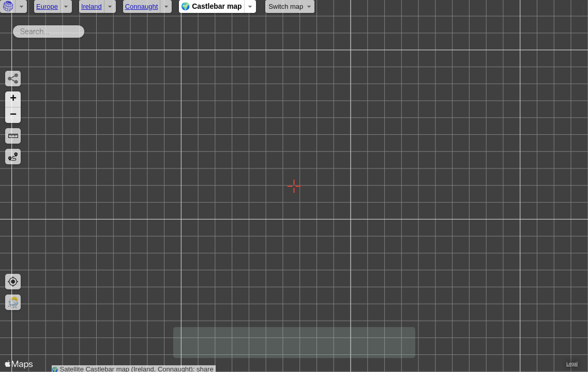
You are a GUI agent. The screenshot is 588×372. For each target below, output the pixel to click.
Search (86, 29)
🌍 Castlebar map (211, 6)
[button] (13, 99)
